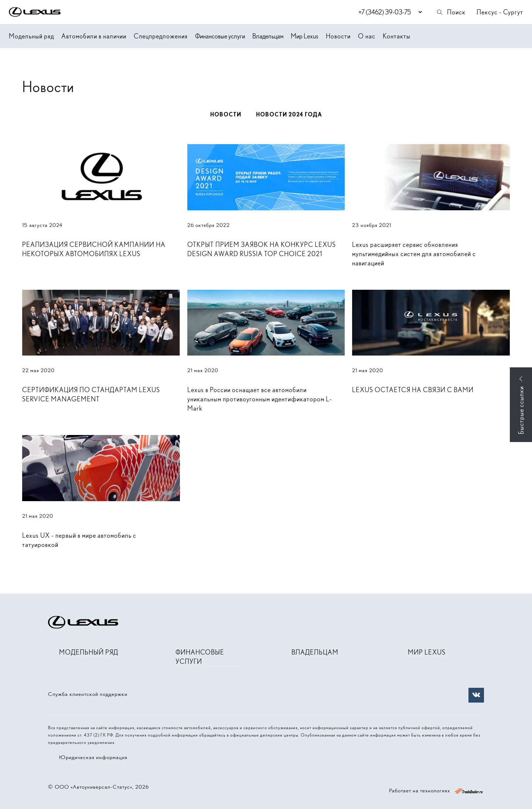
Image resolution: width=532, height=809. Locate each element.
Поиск (451, 12)
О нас (367, 36)
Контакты (397, 36)
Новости (338, 36)
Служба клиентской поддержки (88, 694)
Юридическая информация (93, 757)
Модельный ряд (31, 36)
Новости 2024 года (289, 115)
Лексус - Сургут (500, 12)
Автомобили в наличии (94, 36)
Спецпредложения (161, 36)
